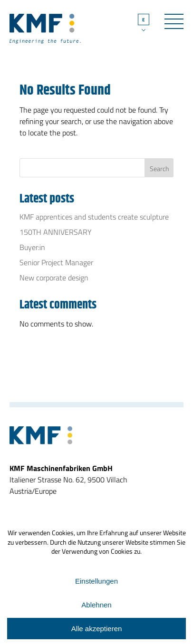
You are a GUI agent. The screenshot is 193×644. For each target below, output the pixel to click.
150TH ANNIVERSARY (56, 232)
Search (159, 168)
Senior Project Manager (56, 262)
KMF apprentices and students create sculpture (94, 217)
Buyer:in (32, 247)
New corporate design (54, 278)
